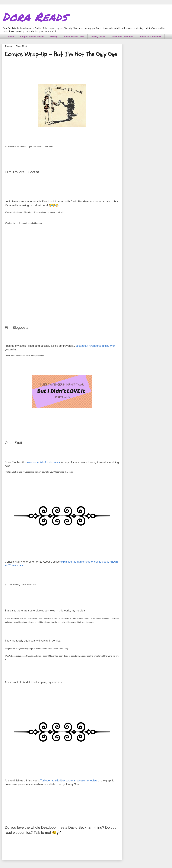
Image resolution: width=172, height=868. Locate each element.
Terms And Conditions (122, 37)
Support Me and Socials (32, 37)
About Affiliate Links (74, 37)
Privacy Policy (98, 37)
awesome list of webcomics (44, 462)
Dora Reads (35, 16)
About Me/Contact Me (151, 37)
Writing (54, 37)
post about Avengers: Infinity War (95, 346)
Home (11, 37)
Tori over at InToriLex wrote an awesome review (69, 781)
